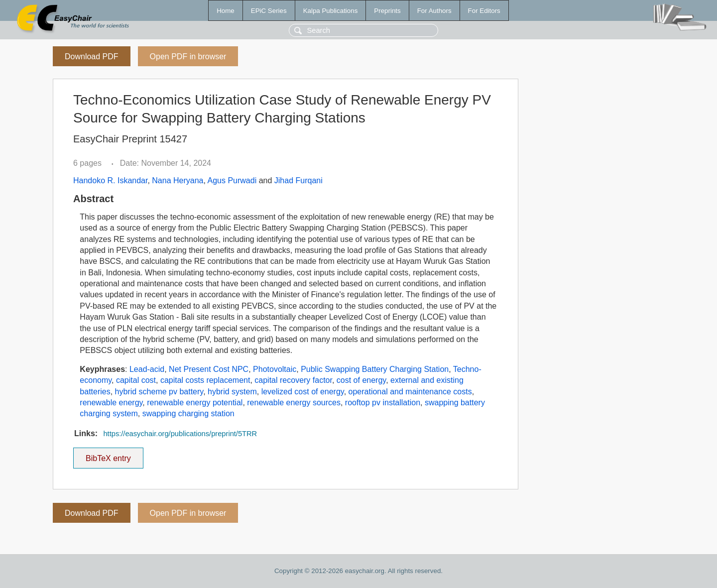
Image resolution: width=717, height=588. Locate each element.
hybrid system (232, 392)
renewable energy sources (294, 403)
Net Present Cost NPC (209, 369)
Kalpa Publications (331, 11)
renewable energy (111, 403)
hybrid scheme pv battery (159, 392)
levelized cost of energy (303, 392)
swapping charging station (188, 413)
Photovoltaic (275, 369)
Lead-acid (147, 369)
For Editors (484, 11)
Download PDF (92, 57)
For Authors (434, 11)
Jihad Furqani (299, 180)
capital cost (136, 380)
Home (226, 11)
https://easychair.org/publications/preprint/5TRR (180, 434)
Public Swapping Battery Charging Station (375, 369)
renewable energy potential (195, 403)
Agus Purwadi (232, 180)
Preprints (387, 11)
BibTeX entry (108, 455)
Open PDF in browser (188, 57)
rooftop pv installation (383, 403)
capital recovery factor (293, 380)
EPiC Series (269, 11)
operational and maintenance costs (410, 392)
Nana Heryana (178, 180)
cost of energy (361, 380)
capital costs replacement (205, 380)
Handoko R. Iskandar (110, 180)
